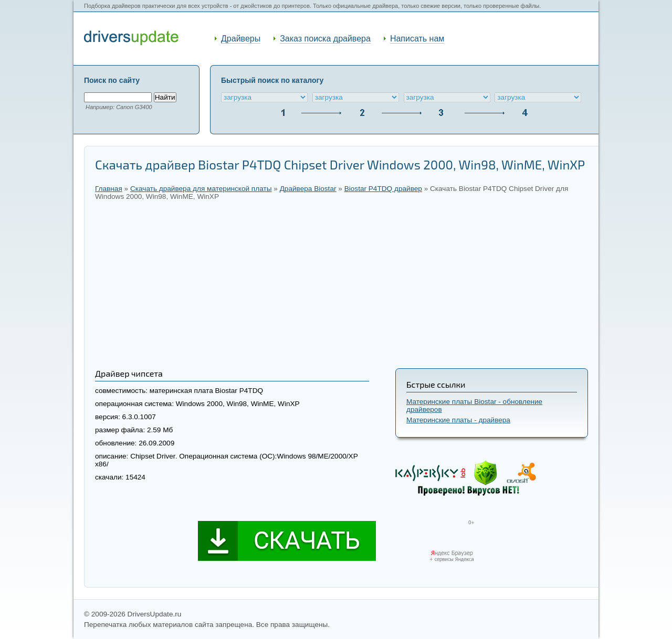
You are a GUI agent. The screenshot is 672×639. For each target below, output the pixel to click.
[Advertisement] (342, 284)
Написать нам (417, 39)
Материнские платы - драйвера (458, 420)
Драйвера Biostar (308, 189)
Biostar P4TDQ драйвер (383, 189)
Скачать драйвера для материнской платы (201, 189)
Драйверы (241, 39)
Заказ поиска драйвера (325, 39)
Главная (109, 189)
